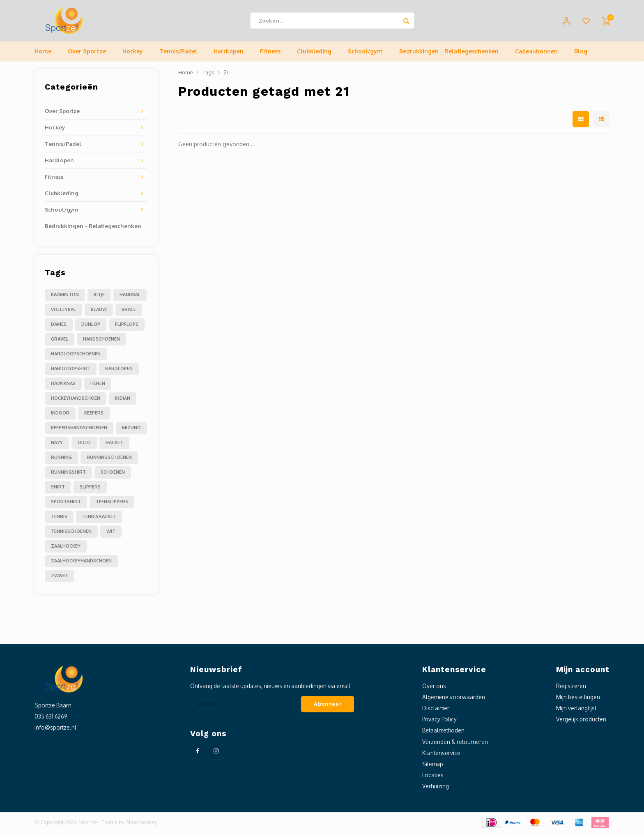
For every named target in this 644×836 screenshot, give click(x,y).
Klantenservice (441, 757)
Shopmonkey (141, 826)
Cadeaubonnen (536, 55)
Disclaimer (436, 712)
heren (98, 387)
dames (59, 328)
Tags (208, 76)
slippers (90, 491)
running (61, 461)
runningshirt (68, 476)
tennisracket (99, 520)
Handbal (130, 299)
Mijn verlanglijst (576, 712)
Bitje (99, 299)
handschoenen (101, 343)
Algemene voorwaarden (454, 701)
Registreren (571, 690)
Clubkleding (314, 55)
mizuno (131, 432)
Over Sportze (87, 55)
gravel (60, 343)
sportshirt (66, 506)
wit (111, 535)
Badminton (65, 299)
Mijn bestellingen (578, 701)
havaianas (63, 387)
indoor (60, 417)
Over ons (434, 690)
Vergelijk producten (581, 723)
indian (123, 402)
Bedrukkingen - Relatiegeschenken (449, 55)
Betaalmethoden (443, 734)
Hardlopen (229, 55)
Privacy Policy (439, 723)
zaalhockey (66, 550)
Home (43, 55)
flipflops (127, 328)
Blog (581, 55)
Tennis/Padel (178, 55)
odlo (84, 447)
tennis (59, 520)
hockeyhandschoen (76, 402)
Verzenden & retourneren (455, 746)
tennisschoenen (71, 535)
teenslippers (112, 506)
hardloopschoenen (76, 358)
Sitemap (433, 768)
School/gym (365, 55)
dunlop (91, 328)
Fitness (270, 55)
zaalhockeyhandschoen (81, 565)
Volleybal (63, 313)
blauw (99, 313)
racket (114, 447)
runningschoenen (109, 461)
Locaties (433, 779)
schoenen (113, 476)
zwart (60, 580)
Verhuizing (436, 790)
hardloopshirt (71, 373)
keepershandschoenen (79, 432)
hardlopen (119, 373)
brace (129, 313)
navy (57, 447)
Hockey (133, 55)
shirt (58, 491)
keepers (94, 417)
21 (226, 76)
